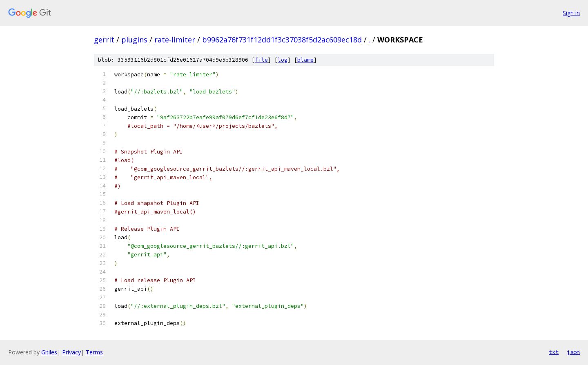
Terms (94, 352)
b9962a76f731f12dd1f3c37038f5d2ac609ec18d (282, 40)
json (573, 352)
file (261, 60)
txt (554, 352)
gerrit (104, 40)
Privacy (71, 352)
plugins (134, 40)
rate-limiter (175, 40)
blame (305, 60)
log (283, 60)
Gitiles (49, 352)
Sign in (571, 13)
